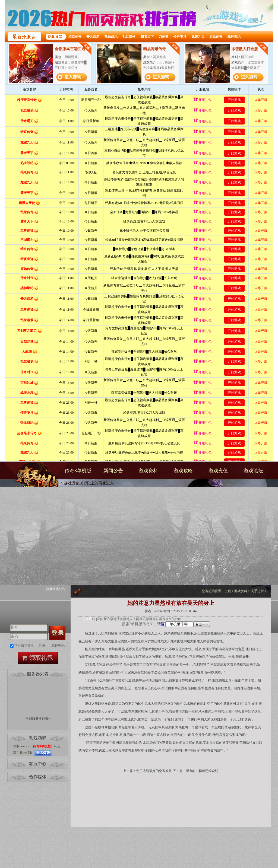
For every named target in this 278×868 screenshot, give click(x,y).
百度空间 (169, 619)
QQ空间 (98, 619)
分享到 (87, 619)
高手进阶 (257, 591)
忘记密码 (58, 646)
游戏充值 (218, 471)
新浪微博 (110, 619)
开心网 (157, 619)
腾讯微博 (146, 619)
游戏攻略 (183, 471)
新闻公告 (113, 471)
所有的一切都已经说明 (202, 771)
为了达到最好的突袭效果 (154, 771)
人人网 (134, 619)
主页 (228, 591)
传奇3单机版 (34, 479)
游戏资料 (148, 471)
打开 (26, 842)
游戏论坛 (253, 471)
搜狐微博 (123, 619)
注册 (42, 646)
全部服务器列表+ (38, 719)
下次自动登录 (24, 646)
